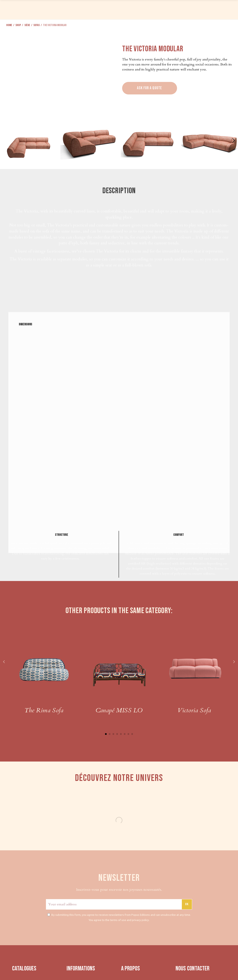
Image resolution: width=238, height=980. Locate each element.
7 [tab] (128, 734)
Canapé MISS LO (119, 710)
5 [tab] (121, 734)
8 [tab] (132, 734)
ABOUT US (189, 9)
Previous (4, 662)
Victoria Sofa (194, 710)
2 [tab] (110, 734)
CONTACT (208, 9)
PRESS (174, 9)
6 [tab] (125, 734)
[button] (233, 141)
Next (234, 662)
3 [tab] (113, 734)
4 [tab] (117, 734)
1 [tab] (106, 734)
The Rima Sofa (44, 710)
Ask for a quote (149, 88)
